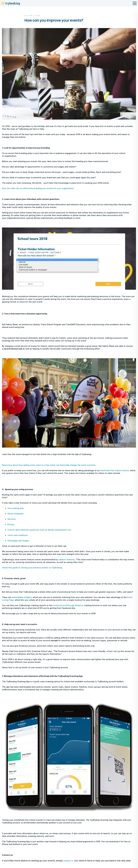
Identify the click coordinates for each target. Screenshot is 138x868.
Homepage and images (18, 541)
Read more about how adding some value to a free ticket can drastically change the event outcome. (49, 465)
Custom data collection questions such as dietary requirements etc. (39, 530)
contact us (68, 861)
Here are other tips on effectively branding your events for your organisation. (38, 188)
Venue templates (15, 514)
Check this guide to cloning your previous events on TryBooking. (32, 568)
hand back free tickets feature (115, 470)
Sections (12, 519)
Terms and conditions (18, 535)
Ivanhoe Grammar (66, 559)
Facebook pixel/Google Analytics (68, 605)
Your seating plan (16, 508)
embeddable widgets (22, 597)
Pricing (11, 524)
